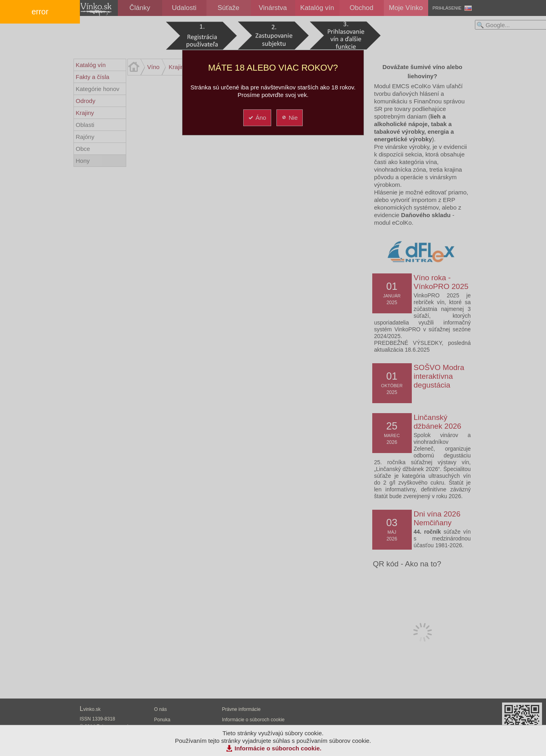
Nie (289, 118)
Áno (257, 118)
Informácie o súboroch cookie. (278, 748)
